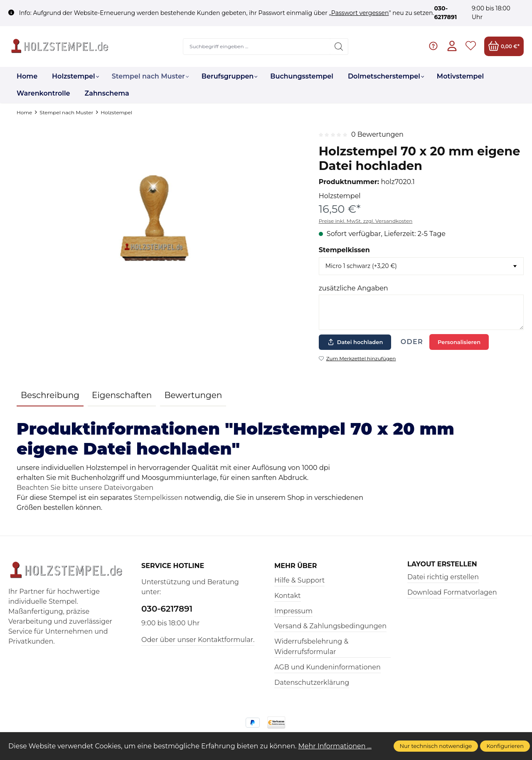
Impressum (293, 611)
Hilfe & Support (299, 580)
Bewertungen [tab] (193, 395)
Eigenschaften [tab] (122, 395)
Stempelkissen (344, 250)
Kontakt (288, 596)
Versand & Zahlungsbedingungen (330, 626)
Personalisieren (459, 342)
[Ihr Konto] (452, 46)
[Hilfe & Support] (433, 46)
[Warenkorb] (504, 46)
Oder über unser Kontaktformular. (198, 640)
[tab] (50, 396)
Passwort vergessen (360, 13)
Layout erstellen (442, 564)
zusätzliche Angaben (353, 288)
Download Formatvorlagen (452, 592)
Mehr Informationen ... (335, 746)
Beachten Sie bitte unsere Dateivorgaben (85, 488)
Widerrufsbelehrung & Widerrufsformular (311, 647)
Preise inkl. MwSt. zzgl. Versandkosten (366, 221)
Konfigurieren (505, 746)
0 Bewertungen (377, 134)
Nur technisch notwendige (436, 746)
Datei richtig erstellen (443, 577)
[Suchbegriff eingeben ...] (257, 47)
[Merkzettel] (471, 46)
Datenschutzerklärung (312, 683)
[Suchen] (339, 47)
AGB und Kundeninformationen (328, 667)
